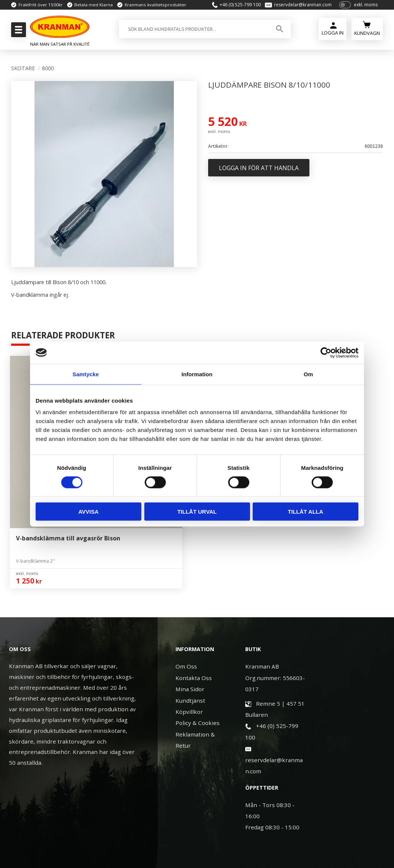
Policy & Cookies (198, 647)
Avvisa (88, 512)
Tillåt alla (306, 512)
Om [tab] (308, 374)
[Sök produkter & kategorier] (192, 31)
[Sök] (277, 31)
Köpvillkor (189, 635)
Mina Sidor (190, 613)
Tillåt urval (197, 512)
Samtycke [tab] (86, 374)
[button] (18, 32)
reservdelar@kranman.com (299, 6)
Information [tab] (197, 374)
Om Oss (186, 590)
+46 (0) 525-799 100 (236, 6)
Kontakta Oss (194, 602)
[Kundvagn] (367, 30)
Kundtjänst (190, 624)
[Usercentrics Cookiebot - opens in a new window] (326, 352)
